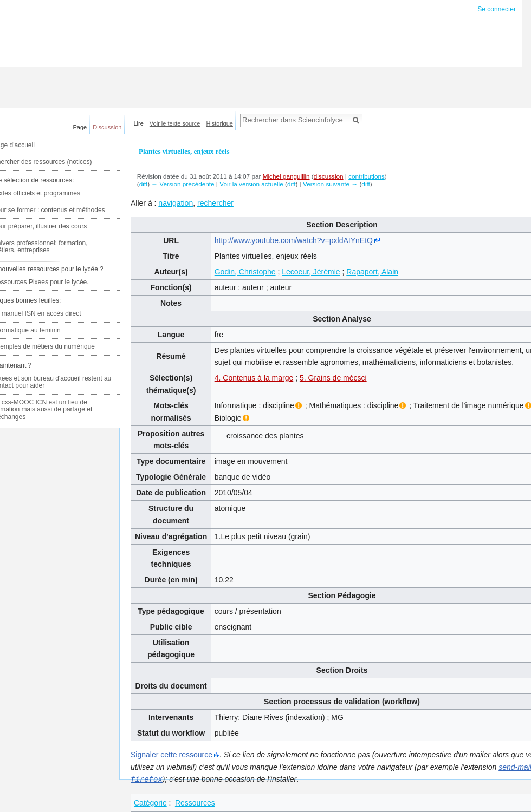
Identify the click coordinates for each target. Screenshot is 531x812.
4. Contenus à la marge (254, 378)
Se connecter (497, 9)
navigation (176, 203)
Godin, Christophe (245, 272)
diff (143, 184)
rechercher (215, 203)
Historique (219, 123)
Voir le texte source (175, 123)
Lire (139, 123)
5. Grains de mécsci (333, 378)
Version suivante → (330, 184)
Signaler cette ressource (171, 755)
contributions (367, 176)
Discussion (107, 127)
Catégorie (150, 802)
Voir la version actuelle (251, 184)
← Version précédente (183, 184)
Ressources (195, 802)
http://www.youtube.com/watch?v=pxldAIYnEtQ (294, 240)
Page (80, 127)
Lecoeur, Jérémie (311, 272)
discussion (329, 176)
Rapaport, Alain (372, 272)
